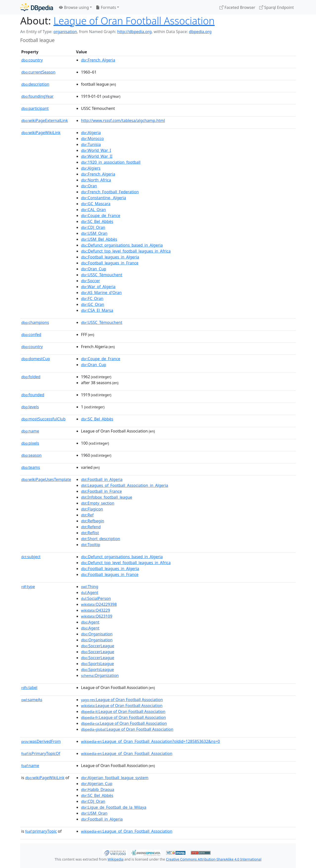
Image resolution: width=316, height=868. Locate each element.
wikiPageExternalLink (45, 120)
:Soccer (90, 281)
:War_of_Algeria (98, 287)
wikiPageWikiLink (41, 133)
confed (31, 335)
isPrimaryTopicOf (41, 753)
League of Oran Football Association (134, 21)
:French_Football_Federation (110, 192)
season (31, 455)
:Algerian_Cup (97, 784)
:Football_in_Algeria (102, 479)
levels (30, 407)
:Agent (90, 592)
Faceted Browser (237, 7)
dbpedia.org (200, 32)
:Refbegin (93, 521)
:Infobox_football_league (107, 497)
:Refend (91, 527)
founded (33, 395)
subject (31, 557)
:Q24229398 (99, 604)
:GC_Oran (93, 304)
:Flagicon (92, 509)
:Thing (90, 587)
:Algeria (91, 133)
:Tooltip (91, 545)
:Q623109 (97, 616)
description (35, 84)
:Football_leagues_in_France (110, 263)
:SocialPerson (96, 598)
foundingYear (37, 96)
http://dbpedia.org (134, 32)
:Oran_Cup (94, 269)
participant (35, 108)
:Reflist (90, 533)
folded (31, 377)
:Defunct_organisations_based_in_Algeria (122, 245)
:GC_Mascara (96, 204)
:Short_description (101, 539)
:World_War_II (97, 156)
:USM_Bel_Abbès (99, 239)
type (28, 587)
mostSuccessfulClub (43, 419)
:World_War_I (96, 150)
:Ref (87, 515)
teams (31, 467)
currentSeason (38, 72)
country (32, 60)
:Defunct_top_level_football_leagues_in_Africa (126, 251)
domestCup (36, 359)
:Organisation (97, 634)
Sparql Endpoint (276, 7)
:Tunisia (91, 144)
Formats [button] (106, 7)
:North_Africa (96, 180)
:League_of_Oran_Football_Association (127, 753)
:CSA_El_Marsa (97, 310)
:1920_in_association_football (111, 162)
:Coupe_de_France (101, 216)
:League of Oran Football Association (122, 700)
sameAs (32, 700)
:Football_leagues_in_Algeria (110, 257)
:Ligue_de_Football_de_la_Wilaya (114, 807)
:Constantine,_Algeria (103, 198)
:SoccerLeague (98, 646)
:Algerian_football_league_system (115, 778)
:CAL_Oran (93, 210)
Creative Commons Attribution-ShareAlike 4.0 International (214, 859)
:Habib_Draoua (98, 789)
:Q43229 (96, 610)
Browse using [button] (74, 7)
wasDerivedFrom (41, 741)
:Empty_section (98, 503)
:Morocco (92, 138)
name (30, 431)
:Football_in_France (101, 491)
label (29, 688)
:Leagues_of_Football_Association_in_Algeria (125, 485)
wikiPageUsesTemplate (46, 479)
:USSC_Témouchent (102, 275)
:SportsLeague (97, 664)
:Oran (89, 186)
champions (35, 322)
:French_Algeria (98, 60)
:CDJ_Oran (93, 227)
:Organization (100, 675)
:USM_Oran (94, 233)
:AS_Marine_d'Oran (101, 293)
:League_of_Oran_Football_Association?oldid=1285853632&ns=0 (150, 741)
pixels (30, 443)
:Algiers (91, 168)
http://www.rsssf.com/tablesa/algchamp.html (123, 120)
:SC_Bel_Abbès (97, 221)
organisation (65, 32)
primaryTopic (41, 831)
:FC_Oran (92, 298)
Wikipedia (116, 859)
